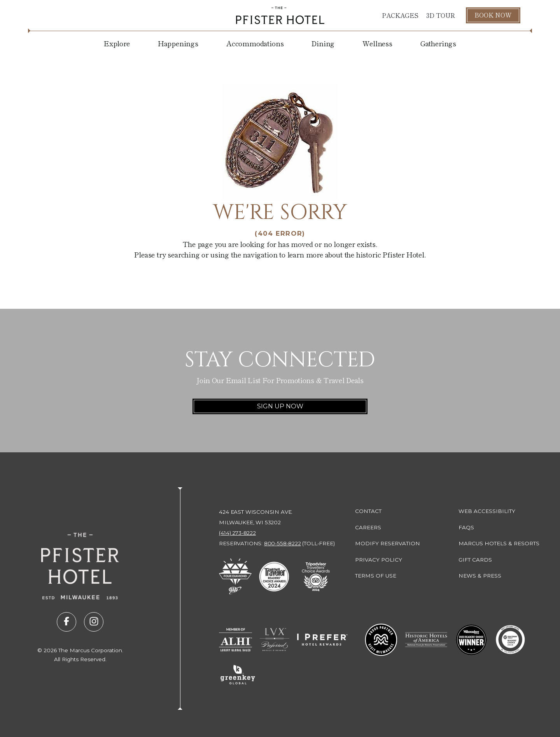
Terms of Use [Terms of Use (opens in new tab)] (376, 576)
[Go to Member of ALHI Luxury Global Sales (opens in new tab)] (235, 640)
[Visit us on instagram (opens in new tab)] (94, 622)
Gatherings (438, 43)
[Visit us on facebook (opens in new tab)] (66, 622)
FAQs (466, 527)
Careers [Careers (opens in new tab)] (368, 527)
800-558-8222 (283, 543)
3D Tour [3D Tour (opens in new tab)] (441, 15)
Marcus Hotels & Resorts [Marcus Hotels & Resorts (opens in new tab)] (499, 543)
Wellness (377, 43)
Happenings (178, 43)
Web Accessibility (487, 511)
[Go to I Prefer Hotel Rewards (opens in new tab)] (322, 640)
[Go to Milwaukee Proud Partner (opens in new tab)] (381, 640)
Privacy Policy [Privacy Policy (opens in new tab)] (379, 560)
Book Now (493, 15)
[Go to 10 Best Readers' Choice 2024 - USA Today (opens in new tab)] (510, 640)
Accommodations (255, 43)
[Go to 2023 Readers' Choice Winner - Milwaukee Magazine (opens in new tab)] (471, 640)
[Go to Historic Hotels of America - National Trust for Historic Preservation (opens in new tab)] (426, 640)
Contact (368, 511)
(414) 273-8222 (237, 533)
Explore (117, 43)
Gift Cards (475, 560)
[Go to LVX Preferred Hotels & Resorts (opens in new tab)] (275, 640)
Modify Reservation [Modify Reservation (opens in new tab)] (388, 543)
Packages (400, 15)
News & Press (480, 576)
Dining (323, 43)
